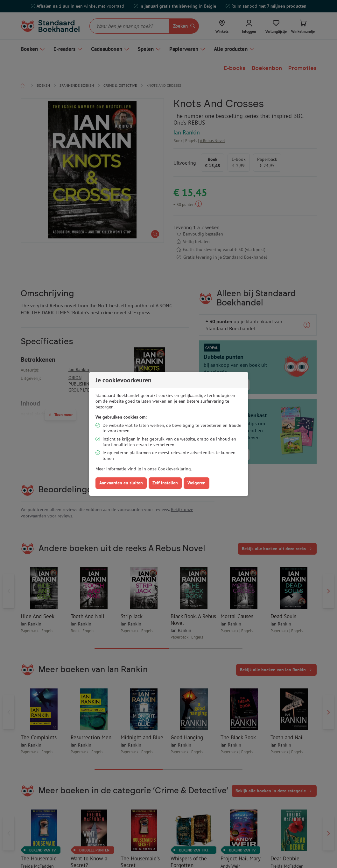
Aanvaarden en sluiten (121, 483)
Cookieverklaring (174, 469)
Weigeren (197, 483)
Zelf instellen (165, 483)
